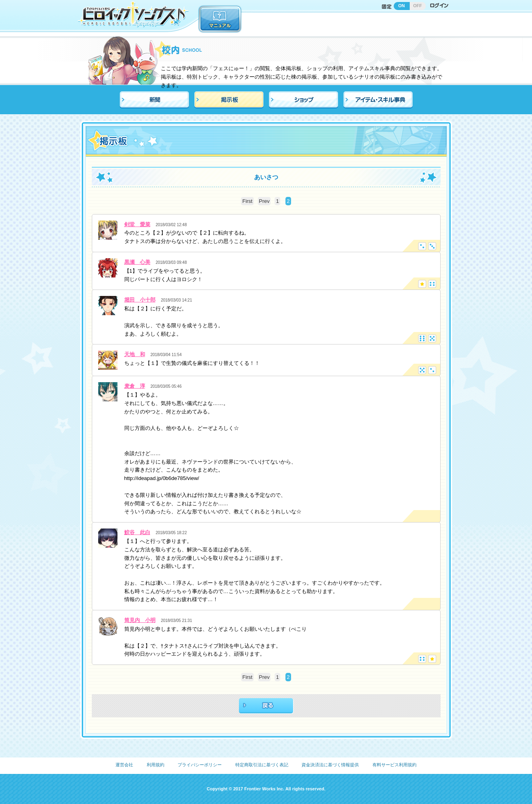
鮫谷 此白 (137, 532)
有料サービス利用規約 (394, 765)
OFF (418, 6)
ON (402, 6)
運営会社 (124, 765)
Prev (264, 201)
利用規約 (156, 765)
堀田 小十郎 (140, 300)
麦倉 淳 (135, 386)
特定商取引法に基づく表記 (262, 765)
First (247, 201)
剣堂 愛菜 (137, 224)
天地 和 (135, 354)
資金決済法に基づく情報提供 (330, 765)
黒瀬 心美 (137, 262)
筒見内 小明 (140, 620)
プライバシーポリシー (200, 765)
